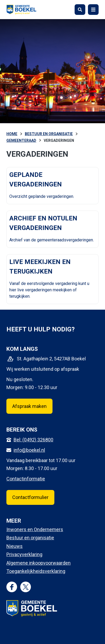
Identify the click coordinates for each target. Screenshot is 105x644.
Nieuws (15, 546)
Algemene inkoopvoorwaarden (39, 563)
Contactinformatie (26, 479)
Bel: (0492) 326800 (33, 440)
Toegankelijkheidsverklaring (36, 571)
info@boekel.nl (29, 450)
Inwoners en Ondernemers (35, 529)
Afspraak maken (29, 406)
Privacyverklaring (24, 554)
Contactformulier (30, 497)
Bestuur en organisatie (30, 538)
